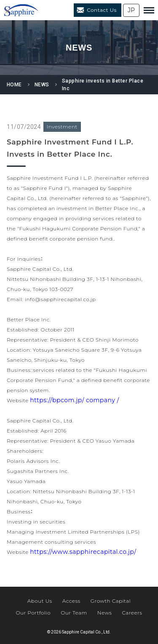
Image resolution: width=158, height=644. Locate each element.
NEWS (42, 85)
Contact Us (102, 10)
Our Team (74, 613)
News (105, 613)
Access (71, 601)
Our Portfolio (33, 613)
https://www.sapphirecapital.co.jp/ (83, 552)
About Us (40, 601)
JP (131, 10)
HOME (14, 85)
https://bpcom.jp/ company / (74, 400)
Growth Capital (111, 601)
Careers (132, 613)
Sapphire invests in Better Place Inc (103, 85)
